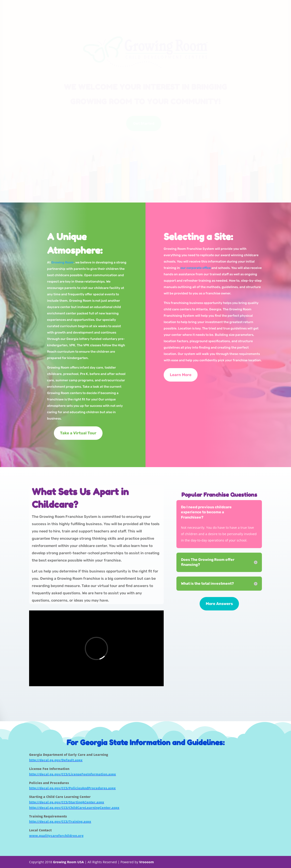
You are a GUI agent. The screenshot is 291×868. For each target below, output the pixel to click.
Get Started (144, 123)
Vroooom (147, 862)
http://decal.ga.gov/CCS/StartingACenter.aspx (67, 802)
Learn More (181, 375)
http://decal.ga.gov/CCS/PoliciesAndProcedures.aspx (72, 788)
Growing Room (63, 262)
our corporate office (196, 268)
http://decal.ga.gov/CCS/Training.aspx (60, 821)
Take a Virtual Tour (78, 433)
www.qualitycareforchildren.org (56, 836)
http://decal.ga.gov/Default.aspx (56, 760)
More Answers (219, 604)
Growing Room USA (68, 862)
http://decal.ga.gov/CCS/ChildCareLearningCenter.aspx (74, 808)
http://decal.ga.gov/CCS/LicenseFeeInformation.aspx (73, 774)
